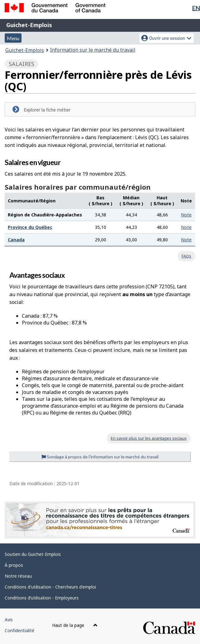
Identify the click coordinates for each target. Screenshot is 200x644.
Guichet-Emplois (29, 25)
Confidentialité (20, 630)
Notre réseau (18, 576)
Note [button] (186, 215)
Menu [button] (13, 38)
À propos (14, 565)
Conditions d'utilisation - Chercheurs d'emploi (50, 587)
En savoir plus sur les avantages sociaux (149, 438)
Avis (9, 620)
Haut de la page (75, 625)
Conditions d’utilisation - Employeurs (42, 598)
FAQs (186, 256)
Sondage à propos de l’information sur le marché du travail (100, 457)
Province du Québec (30, 227)
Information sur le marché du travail (93, 50)
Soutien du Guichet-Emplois (33, 554)
